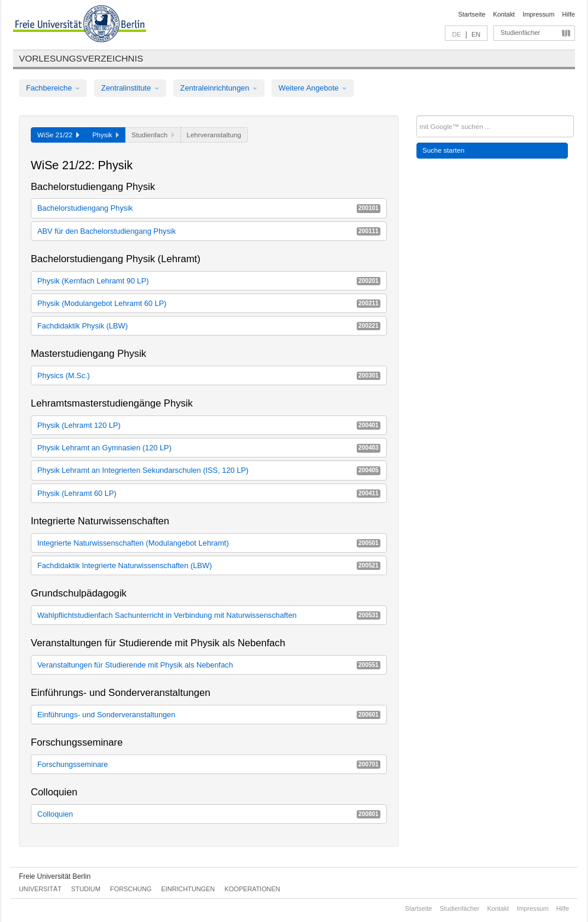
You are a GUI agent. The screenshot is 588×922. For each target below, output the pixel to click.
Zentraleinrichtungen (219, 88)
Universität (40, 889)
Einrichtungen (188, 889)
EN (476, 34)
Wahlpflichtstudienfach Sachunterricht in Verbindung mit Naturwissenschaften (209, 615)
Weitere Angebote (313, 88)
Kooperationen (253, 889)
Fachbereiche (53, 88)
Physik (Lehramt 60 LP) (209, 493)
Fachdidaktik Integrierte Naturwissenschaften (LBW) (209, 565)
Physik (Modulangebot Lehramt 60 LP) (209, 303)
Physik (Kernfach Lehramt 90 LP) (209, 281)
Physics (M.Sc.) (209, 375)
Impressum (538, 14)
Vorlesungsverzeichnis (81, 58)
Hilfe (568, 14)
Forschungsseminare (209, 764)
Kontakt (504, 14)
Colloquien (209, 814)
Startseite (472, 14)
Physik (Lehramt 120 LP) (209, 425)
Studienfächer (520, 33)
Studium (86, 889)
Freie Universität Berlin (55, 876)
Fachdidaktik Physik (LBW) (209, 326)
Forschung (131, 889)
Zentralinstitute (130, 88)
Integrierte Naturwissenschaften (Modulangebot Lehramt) (209, 543)
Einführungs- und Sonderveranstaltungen (209, 715)
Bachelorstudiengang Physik (209, 208)
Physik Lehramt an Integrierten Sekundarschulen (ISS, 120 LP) (209, 470)
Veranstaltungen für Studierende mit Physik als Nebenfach (209, 665)
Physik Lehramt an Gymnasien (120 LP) (209, 448)
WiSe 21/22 (58, 135)
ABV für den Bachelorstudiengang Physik (209, 231)
